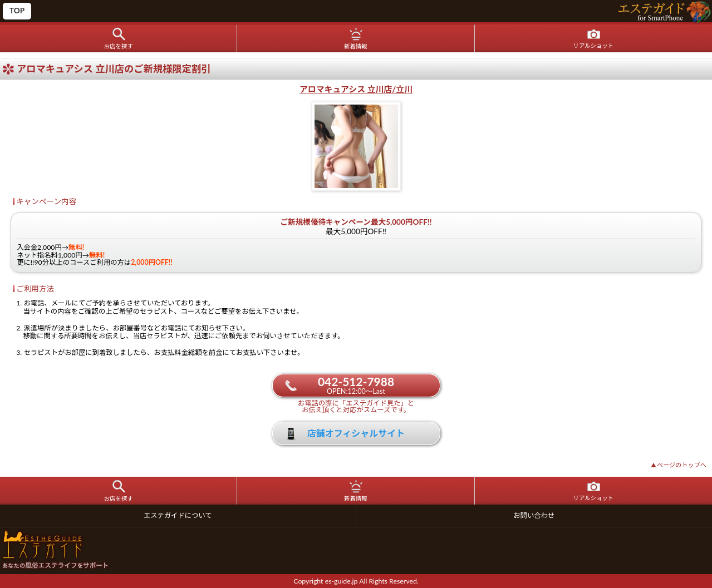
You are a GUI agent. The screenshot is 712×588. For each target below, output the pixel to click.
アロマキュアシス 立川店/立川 (356, 89)
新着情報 (356, 46)
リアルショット (594, 46)
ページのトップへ (679, 465)
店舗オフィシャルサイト (356, 433)
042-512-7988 (356, 385)
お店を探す (119, 46)
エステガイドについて (178, 515)
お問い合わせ (534, 515)
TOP (17, 11)
